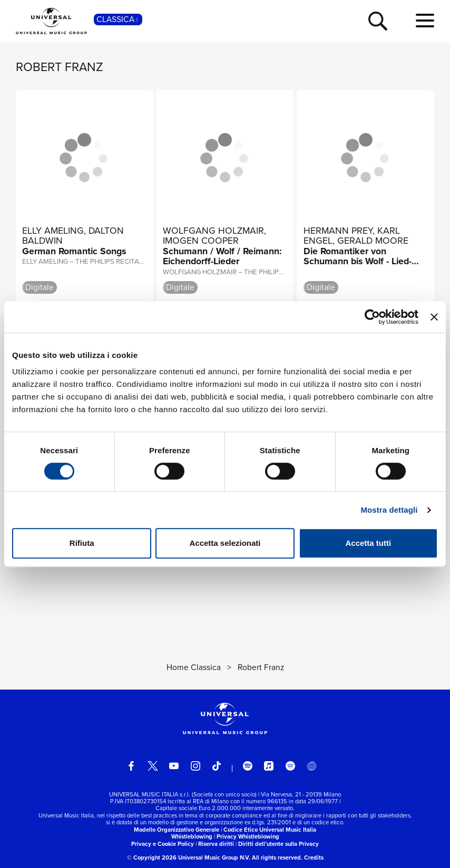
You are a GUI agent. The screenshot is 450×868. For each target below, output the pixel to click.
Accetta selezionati (225, 543)
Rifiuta (82, 543)
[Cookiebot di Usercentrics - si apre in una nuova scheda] (372, 317)
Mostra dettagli (389, 510)
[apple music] (269, 766)
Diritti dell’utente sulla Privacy (278, 844)
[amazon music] (290, 766)
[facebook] (131, 766)
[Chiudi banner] (434, 317)
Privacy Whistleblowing (248, 836)
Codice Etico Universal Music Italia (270, 830)
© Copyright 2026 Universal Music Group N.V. (189, 857)
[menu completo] (425, 21)
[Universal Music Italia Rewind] (311, 766)
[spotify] (248, 766)
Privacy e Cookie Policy (163, 844)
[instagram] (195, 766)
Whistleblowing (192, 836)
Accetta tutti (368, 543)
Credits (314, 857)
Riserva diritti (216, 844)
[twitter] (153, 766)
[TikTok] (217, 766)
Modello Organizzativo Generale (177, 830)
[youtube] (174, 766)
